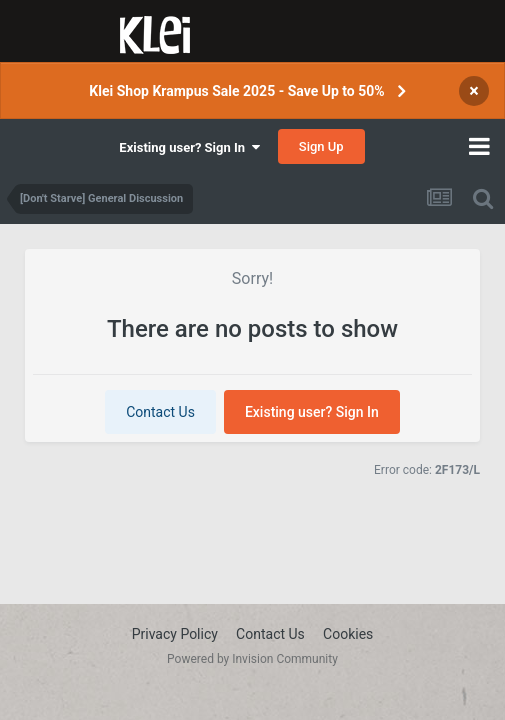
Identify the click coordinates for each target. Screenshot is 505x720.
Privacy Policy (175, 634)
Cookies (348, 634)
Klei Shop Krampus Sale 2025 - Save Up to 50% (236, 91)
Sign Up (321, 146)
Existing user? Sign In (189, 147)
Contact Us (160, 412)
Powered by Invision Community (252, 659)
